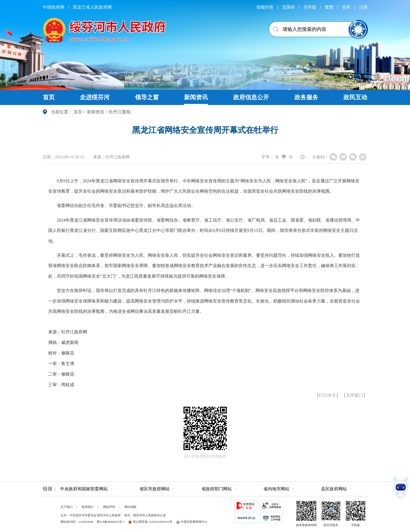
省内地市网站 (276, 489)
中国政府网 (54, 7)
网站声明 (109, 507)
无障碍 (288, 7)
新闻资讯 (96, 112)
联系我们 (88, 507)
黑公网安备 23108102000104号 (150, 522)
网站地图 (130, 507)
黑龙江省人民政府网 (92, 7)
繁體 (329, 7)
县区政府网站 (334, 489)
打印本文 (327, 395)
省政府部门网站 (217, 489)
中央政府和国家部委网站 (84, 489)
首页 (78, 112)
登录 (346, 7)
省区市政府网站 (155, 489)
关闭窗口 (355, 395)
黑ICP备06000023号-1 (111, 522)
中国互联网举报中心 (192, 522)
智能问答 (265, 7)
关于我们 (67, 507)
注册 (363, 7)
